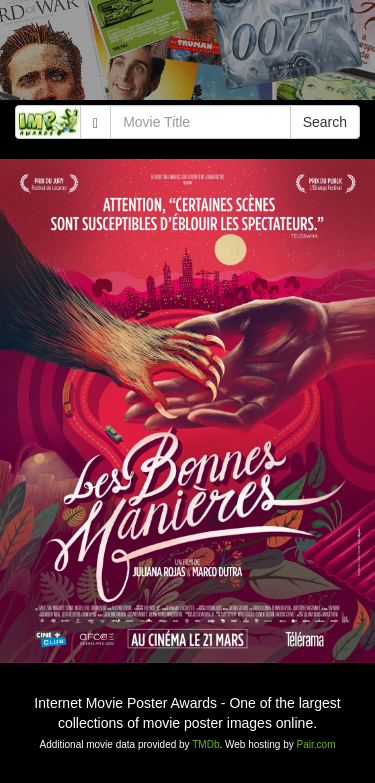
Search (325, 122)
